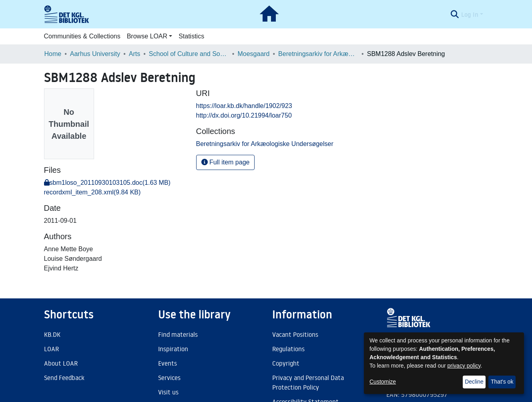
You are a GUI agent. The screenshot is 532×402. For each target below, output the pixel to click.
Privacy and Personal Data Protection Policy (308, 382)
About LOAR (61, 363)
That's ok (502, 382)
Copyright (286, 363)
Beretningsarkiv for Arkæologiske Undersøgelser (318, 54)
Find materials (178, 334)
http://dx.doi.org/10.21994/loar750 (244, 115)
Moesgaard (253, 54)
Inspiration (173, 349)
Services (169, 378)
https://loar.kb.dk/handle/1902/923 (244, 106)
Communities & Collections (82, 36)
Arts (135, 54)
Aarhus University (95, 54)
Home (53, 54)
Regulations (288, 349)
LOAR (51, 349)
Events (168, 363)
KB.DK (52, 334)
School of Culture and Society (189, 54)
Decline (474, 382)
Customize (383, 382)
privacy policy (464, 366)
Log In (470, 14)
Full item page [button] (226, 162)
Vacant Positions (295, 334)
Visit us (168, 392)
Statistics (191, 36)
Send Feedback (64, 378)
